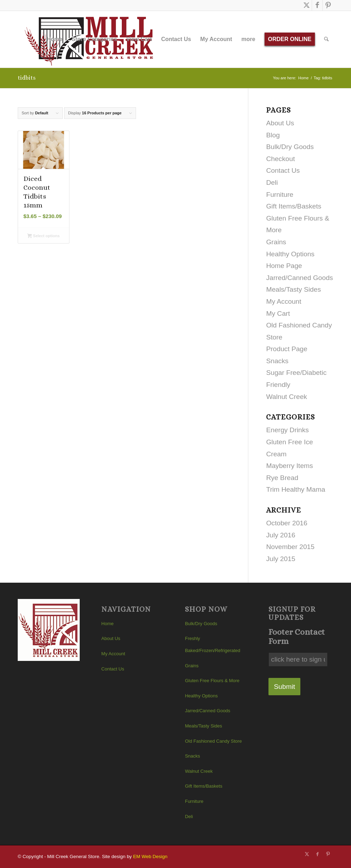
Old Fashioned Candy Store (213, 741)
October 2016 (287, 523)
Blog (273, 135)
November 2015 (290, 547)
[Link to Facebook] (317, 5)
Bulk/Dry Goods (290, 147)
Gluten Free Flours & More (212, 681)
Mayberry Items (289, 466)
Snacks (277, 361)
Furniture (280, 195)
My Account (284, 301)
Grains (276, 242)
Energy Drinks (287, 430)
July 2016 (281, 535)
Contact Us (283, 170)
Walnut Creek (287, 397)
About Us (280, 123)
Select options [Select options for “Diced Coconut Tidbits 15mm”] (43, 236)
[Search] (327, 39)
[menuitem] (55, 39)
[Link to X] (307, 5)
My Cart (278, 313)
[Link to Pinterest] (328, 5)
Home (107, 624)
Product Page (287, 349)
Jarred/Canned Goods (299, 278)
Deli (272, 182)
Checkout (280, 159)
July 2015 (281, 559)
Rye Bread (282, 478)
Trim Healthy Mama (296, 489)
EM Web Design (150, 856)
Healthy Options (290, 254)
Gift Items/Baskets (294, 206)
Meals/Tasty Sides (293, 289)
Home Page (284, 266)
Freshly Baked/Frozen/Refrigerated (213, 644)
